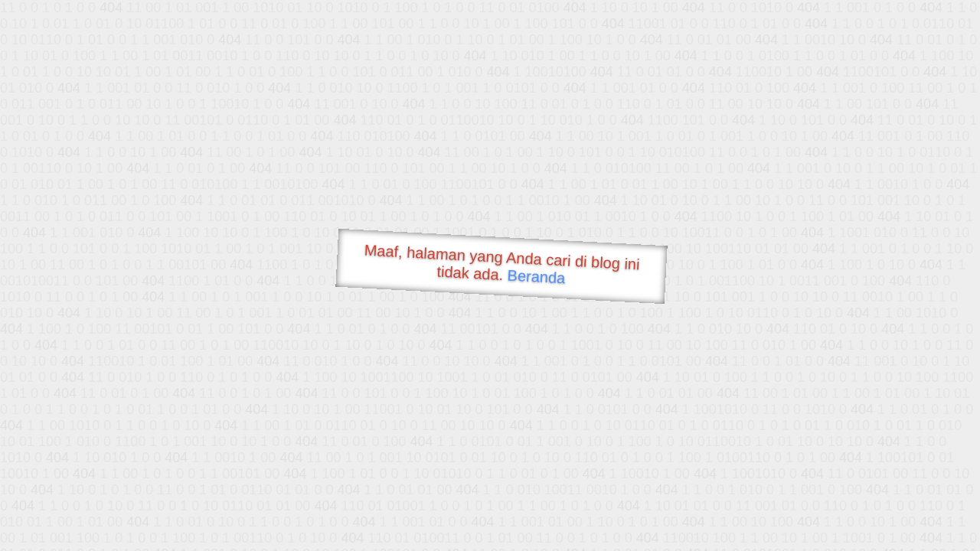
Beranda (536, 276)
